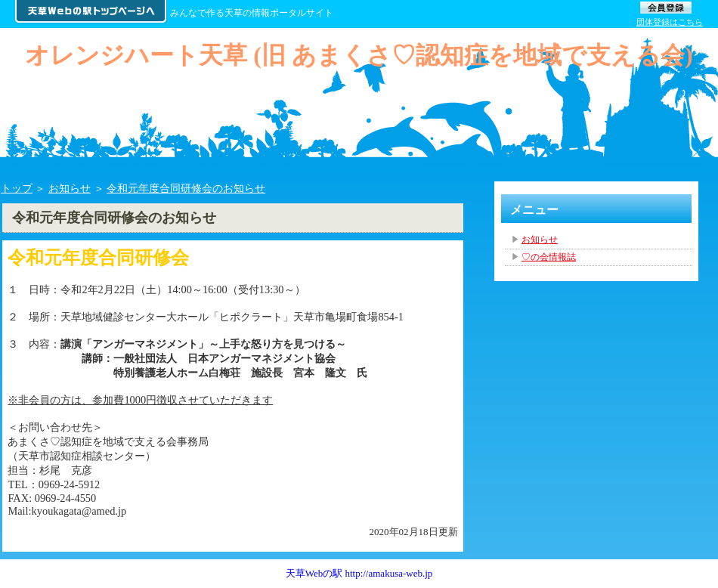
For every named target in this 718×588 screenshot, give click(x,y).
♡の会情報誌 (549, 257)
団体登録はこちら (670, 22)
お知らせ (70, 188)
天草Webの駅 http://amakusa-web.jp (359, 573)
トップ (17, 188)
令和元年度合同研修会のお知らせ (186, 188)
